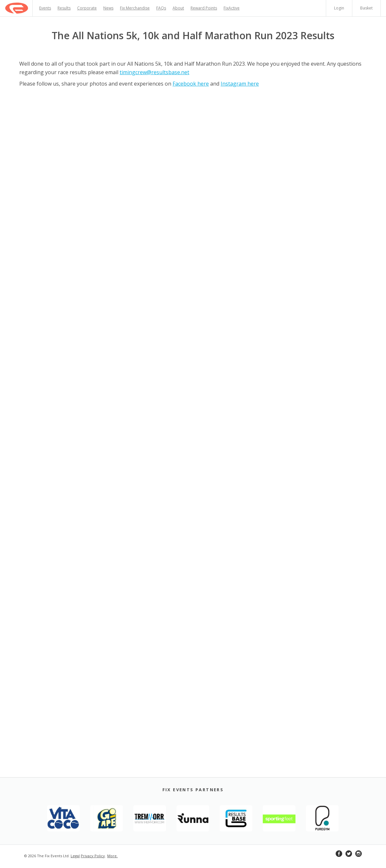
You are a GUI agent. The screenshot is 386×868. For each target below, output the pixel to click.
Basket (366, 8)
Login (339, 8)
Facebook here (191, 84)
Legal (75, 856)
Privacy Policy (93, 856)
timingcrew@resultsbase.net (154, 72)
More (112, 856)
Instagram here (240, 84)
